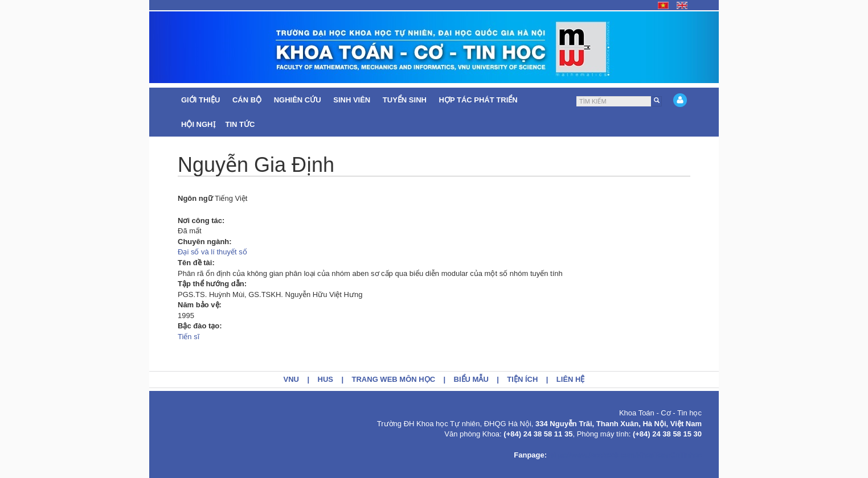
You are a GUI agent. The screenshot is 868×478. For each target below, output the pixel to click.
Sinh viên (353, 100)
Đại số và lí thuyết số (212, 252)
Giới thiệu (202, 100)
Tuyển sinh (406, 100)
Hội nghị (198, 124)
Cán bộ (248, 100)
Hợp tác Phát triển (478, 100)
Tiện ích (522, 379)
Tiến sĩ (189, 337)
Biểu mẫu (471, 379)
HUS (325, 379)
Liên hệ (571, 379)
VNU (291, 379)
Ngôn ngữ (195, 198)
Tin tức (241, 124)
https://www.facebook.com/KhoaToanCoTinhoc (625, 455)
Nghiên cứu (299, 100)
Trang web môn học (394, 379)
